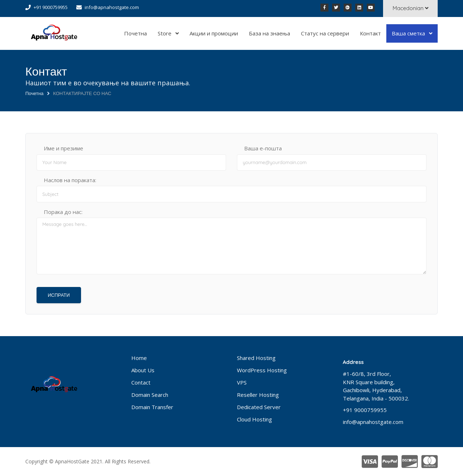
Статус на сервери (325, 33)
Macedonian (410, 8)
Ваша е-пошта (263, 148)
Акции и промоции (214, 33)
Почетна (135, 33)
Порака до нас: (63, 212)
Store (165, 33)
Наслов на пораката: (70, 180)
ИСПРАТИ (59, 295)
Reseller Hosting (258, 395)
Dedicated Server (259, 407)
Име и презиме (63, 148)
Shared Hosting (256, 358)
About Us (143, 370)
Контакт (370, 33)
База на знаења (269, 33)
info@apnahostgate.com (112, 7)
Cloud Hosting (254, 419)
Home (139, 358)
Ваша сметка (409, 33)
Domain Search (150, 395)
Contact (141, 382)
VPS (242, 382)
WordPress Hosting (262, 370)
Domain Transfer (152, 407)
